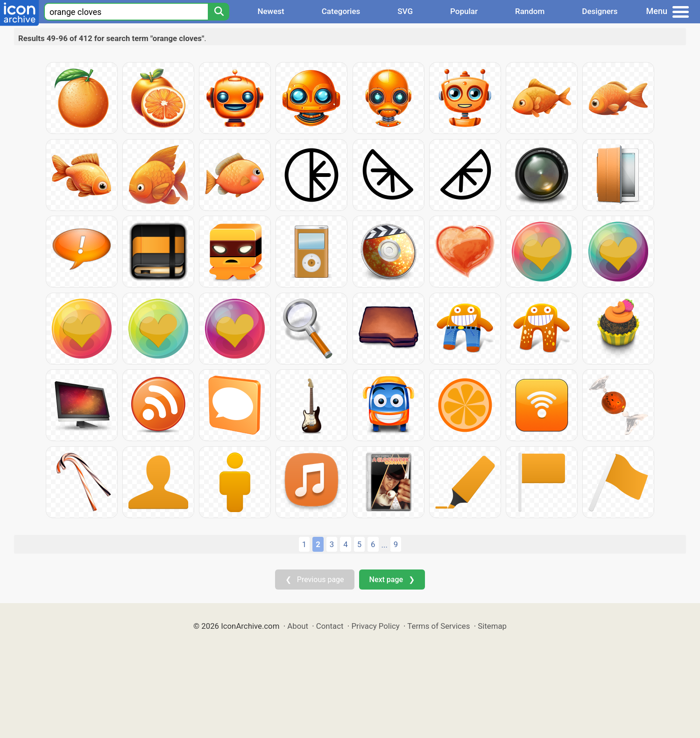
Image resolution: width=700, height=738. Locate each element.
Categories (341, 11)
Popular (464, 11)
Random (530, 11)
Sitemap (492, 626)
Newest (271, 11)
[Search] (219, 12)
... (385, 545)
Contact (330, 626)
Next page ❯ (392, 580)
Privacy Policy (375, 626)
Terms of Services (438, 626)
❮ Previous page (315, 580)
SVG (405, 11)
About (298, 626)
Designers (600, 11)
